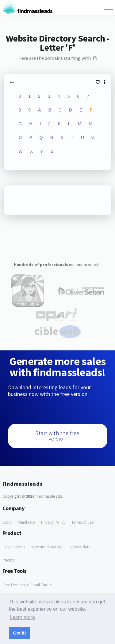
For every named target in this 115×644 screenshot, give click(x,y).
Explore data (79, 547)
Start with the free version (57, 436)
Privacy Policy (53, 522)
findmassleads (27, 11)
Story (7, 522)
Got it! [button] (19, 633)
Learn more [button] (22, 617)
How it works (14, 547)
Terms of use (82, 522)
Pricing (8, 560)
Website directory (47, 547)
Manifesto (26, 522)
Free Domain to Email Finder (27, 585)
